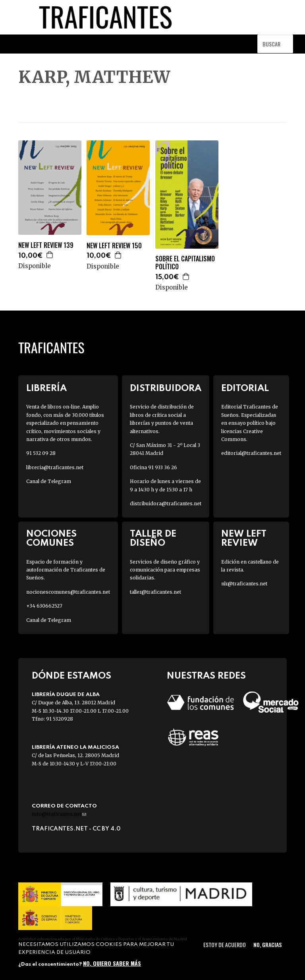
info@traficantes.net (59, 814)
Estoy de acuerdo (225, 945)
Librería (46, 388)
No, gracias (267, 945)
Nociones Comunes (51, 539)
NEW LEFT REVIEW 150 (114, 246)
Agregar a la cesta (50, 255)
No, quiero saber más (112, 963)
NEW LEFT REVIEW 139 (46, 245)
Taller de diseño (153, 539)
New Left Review (244, 539)
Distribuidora (166, 388)
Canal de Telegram (49, 481)
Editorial (245, 388)
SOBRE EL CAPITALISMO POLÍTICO (185, 263)
